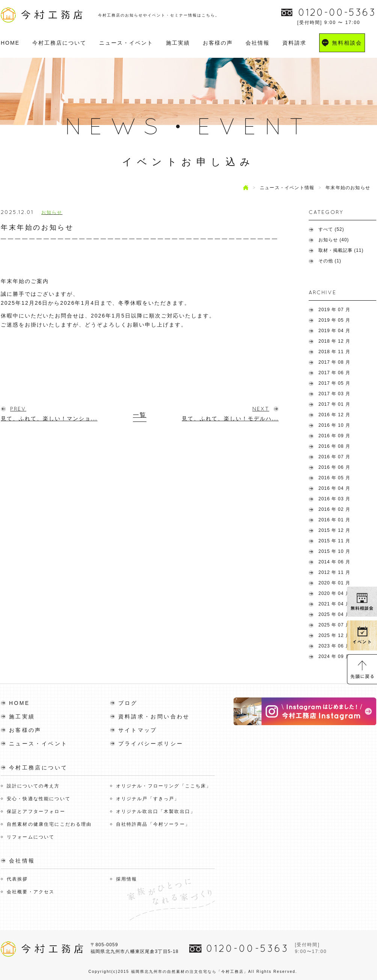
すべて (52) (331, 229)
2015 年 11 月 (334, 541)
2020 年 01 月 (334, 583)
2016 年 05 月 (334, 478)
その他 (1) (330, 261)
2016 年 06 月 (334, 467)
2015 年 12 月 (334, 530)
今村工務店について (59, 43)
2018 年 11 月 (334, 352)
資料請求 (294, 43)
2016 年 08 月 (334, 446)
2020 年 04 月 (334, 593)
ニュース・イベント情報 (287, 188)
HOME (10, 43)
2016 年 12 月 (334, 415)
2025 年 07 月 (334, 625)
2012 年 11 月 (334, 572)
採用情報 (127, 879)
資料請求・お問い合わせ (154, 717)
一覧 (140, 415)
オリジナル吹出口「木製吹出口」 (156, 811)
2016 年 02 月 (334, 509)
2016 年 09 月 (334, 436)
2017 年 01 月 (334, 404)
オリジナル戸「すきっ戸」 (148, 799)
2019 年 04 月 (334, 331)
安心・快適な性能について (39, 799)
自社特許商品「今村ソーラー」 (153, 824)
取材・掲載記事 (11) (341, 250)
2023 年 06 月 (334, 646)
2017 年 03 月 (334, 394)
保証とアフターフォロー (36, 811)
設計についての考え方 (33, 786)
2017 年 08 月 (334, 362)
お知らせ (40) (334, 240)
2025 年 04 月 (334, 614)
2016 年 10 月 (334, 425)
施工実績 (178, 43)
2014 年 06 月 (334, 562)
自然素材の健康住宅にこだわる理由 (49, 824)
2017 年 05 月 (334, 383)
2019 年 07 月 (334, 310)
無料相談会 (347, 43)
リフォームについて (31, 837)
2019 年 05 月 (334, 320)
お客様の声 (218, 43)
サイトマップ (138, 730)
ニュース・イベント (126, 43)
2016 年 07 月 (334, 457)
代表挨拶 (17, 879)
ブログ (128, 703)
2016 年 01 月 (334, 520)
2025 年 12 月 (334, 635)
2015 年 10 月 (334, 551)
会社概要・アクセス (31, 892)
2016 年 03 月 (334, 499)
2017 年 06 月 (334, 373)
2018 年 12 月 (334, 341)
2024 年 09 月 (334, 656)
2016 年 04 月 (334, 488)
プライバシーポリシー (151, 744)
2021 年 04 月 (334, 604)
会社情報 (258, 43)
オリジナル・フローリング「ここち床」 (164, 786)
